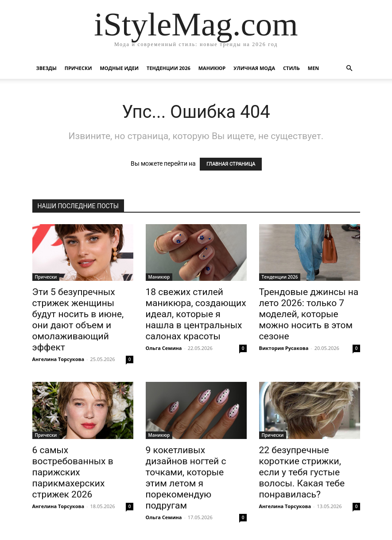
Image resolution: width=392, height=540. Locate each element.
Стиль (291, 68)
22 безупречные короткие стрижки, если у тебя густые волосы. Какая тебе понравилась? (302, 472)
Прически (78, 68)
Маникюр (212, 68)
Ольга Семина (164, 348)
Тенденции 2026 (169, 68)
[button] (349, 68)
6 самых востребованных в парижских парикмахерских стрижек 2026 (73, 472)
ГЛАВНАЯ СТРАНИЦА (231, 164)
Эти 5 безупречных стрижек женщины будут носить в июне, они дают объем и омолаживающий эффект (78, 320)
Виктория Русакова (284, 348)
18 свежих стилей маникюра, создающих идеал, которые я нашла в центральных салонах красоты (196, 314)
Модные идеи (119, 68)
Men (313, 68)
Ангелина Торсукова (58, 359)
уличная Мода (254, 68)
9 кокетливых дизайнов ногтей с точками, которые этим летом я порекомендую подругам (186, 478)
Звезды (47, 68)
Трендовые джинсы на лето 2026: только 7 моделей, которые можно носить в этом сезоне (309, 314)
